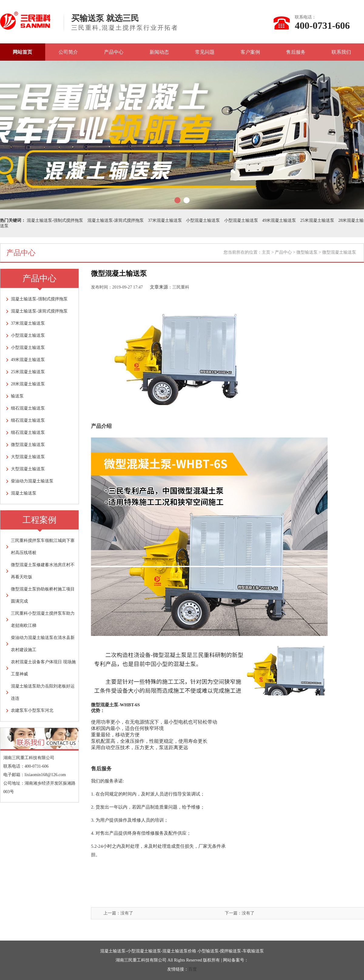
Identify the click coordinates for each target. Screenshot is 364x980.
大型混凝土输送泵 (28, 457)
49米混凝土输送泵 (279, 220)
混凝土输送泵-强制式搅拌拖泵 (55, 220)
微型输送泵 (307, 252)
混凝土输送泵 (24, 493)
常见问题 (205, 52)
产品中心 (114, 52)
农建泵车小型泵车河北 (32, 710)
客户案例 (250, 52)
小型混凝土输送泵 (203, 220)
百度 (193, 969)
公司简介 (68, 52)
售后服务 (296, 52)
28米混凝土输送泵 (28, 384)
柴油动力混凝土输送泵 (32, 481)
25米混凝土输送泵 (317, 220)
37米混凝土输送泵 (165, 220)
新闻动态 (159, 52)
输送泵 (17, 396)
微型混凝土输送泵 (28, 445)
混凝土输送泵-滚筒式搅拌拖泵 (116, 220)
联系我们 (341, 52)
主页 (266, 252)
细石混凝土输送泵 (28, 408)
